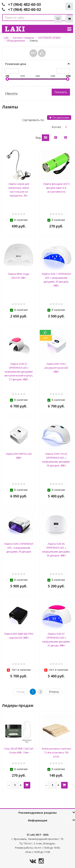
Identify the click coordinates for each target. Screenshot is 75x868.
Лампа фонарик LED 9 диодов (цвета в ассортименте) (56, 188)
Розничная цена (16, 64)
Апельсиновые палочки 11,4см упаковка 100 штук (56, 752)
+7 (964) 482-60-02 (24, 9)
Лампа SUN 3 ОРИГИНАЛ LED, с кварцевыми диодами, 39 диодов (19, 548)
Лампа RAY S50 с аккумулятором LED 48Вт (56, 368)
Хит (33, 53)
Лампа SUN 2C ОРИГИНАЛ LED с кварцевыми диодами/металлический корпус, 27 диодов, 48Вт (19, 372)
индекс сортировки (60, 118)
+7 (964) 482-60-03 (24, 4)
